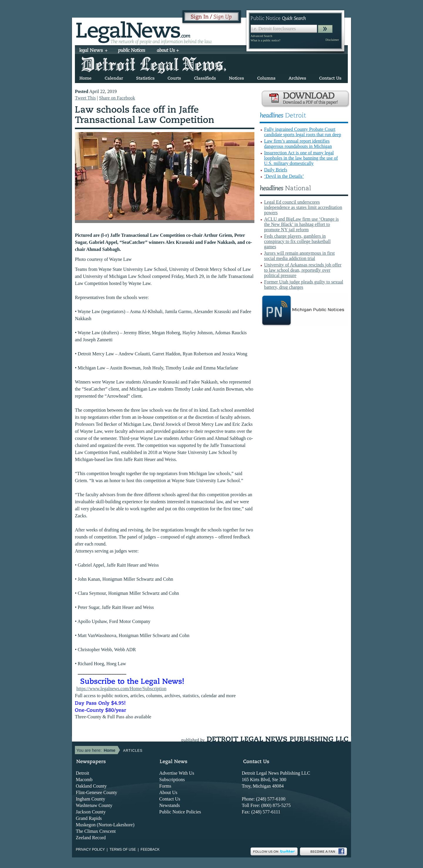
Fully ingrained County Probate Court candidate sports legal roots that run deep (303, 132)
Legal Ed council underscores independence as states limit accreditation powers (303, 207)
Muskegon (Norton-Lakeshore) (105, 825)
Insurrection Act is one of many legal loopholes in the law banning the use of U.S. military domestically (301, 158)
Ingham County (90, 799)
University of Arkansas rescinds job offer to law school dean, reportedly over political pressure (303, 270)
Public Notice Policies (180, 812)
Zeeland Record (91, 838)
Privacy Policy (90, 850)
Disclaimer (332, 40)
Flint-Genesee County (96, 792)
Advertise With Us (177, 773)
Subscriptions (172, 780)
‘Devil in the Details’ (284, 176)
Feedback (150, 850)
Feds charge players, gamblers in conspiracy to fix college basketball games (297, 241)
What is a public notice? (265, 40)
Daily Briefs (276, 170)
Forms (165, 786)
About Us (168, 792)
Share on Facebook (117, 98)
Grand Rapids (89, 818)
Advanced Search (261, 36)
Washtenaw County (94, 805)
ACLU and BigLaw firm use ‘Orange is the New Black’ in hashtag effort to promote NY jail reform (301, 224)
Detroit (82, 773)
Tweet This (85, 98)
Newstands (169, 805)
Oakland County (91, 786)
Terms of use (123, 850)
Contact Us (170, 799)
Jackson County (91, 812)
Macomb (84, 780)
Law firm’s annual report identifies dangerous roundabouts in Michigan (298, 144)
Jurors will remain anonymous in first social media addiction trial (299, 256)
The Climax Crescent (96, 831)
